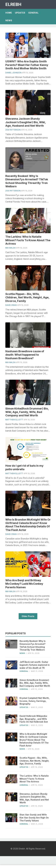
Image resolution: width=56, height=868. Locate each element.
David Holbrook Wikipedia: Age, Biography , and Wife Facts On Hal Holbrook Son (34, 719)
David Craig (11, 305)
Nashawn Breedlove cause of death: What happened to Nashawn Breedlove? (25, 355)
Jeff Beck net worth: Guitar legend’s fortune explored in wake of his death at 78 (35, 665)
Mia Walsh (10, 248)
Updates (20, 13)
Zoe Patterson (13, 130)
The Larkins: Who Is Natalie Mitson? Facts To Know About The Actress (28, 240)
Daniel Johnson (13, 73)
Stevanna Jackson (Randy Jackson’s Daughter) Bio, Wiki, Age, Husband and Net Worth (26, 122)
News (9, 20)
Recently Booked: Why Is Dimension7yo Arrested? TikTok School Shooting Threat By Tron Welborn (33, 645)
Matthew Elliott (14, 420)
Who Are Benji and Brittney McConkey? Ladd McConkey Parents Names (24, 584)
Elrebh (13, 4)
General (33, 13)
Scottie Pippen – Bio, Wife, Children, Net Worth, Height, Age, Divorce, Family (27, 297)
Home (9, 13)
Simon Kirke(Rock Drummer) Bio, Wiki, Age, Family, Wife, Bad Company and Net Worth (27, 412)
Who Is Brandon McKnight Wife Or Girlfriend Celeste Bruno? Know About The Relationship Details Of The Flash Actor (34, 740)
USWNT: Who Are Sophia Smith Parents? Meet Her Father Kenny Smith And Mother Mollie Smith (27, 65)
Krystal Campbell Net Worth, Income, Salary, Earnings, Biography (34, 701)
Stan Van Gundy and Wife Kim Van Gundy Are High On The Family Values (34, 818)
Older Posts (28, 616)
